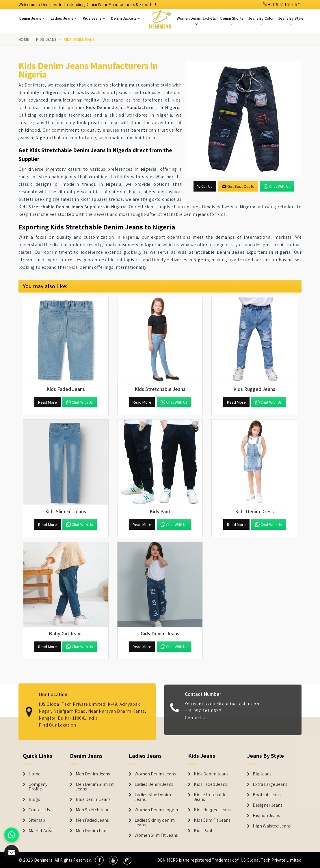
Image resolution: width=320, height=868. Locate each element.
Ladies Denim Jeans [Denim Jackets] (154, 784)
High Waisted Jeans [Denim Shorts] (272, 826)
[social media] (99, 860)
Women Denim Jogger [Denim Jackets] (157, 810)
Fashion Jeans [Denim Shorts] (266, 816)
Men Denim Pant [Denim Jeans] (92, 831)
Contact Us (196, 722)
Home (24, 39)
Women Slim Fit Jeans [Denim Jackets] (156, 835)
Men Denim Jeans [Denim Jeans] (93, 774)
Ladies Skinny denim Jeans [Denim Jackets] (155, 823)
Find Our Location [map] (57, 721)
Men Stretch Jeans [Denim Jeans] (94, 810)
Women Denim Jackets (196, 21)
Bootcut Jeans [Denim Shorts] (267, 795)
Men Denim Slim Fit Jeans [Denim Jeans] (95, 787)
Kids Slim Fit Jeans (212, 820)
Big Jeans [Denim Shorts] (262, 774)
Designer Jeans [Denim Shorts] (268, 805)
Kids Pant (203, 831)
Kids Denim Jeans (211, 774)
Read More (48, 402)
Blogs (34, 799)
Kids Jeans (94, 18)
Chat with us (277, 186)
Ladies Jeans (64, 18)
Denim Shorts (232, 21)
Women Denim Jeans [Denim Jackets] (155, 774)
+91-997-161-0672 (282, 4)
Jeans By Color (261, 21)
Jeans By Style (291, 21)
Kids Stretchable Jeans (210, 797)
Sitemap (37, 820)
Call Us (205, 186)
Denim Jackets (126, 18)
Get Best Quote (238, 186)
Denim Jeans (32, 18)
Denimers (43, 860)
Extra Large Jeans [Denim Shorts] (270, 784)
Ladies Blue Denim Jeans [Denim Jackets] (153, 797)
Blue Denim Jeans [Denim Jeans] (93, 799)
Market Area (40, 831)
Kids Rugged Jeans (212, 810)
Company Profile (38, 787)
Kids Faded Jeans (211, 784)
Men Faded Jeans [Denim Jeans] (92, 820)
